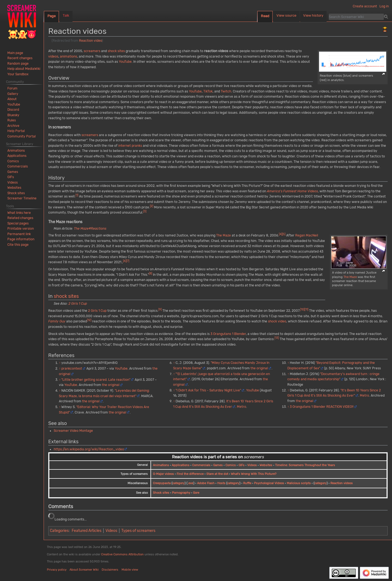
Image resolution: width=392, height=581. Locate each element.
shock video (277, 321)
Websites (266, 465)
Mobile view (130, 570)
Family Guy (57, 321)
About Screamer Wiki (84, 570)
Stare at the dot (217, 474)
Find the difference (190, 474)
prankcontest (72, 369)
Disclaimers (110, 570)
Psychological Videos (269, 483)
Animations (161, 465)
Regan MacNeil (307, 235)
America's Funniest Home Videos (292, 191)
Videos (252, 465)
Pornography (181, 493)
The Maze (350, 277)
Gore (196, 493)
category (178, 483)
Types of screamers (138, 531)
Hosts (221, 483)
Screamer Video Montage (73, 431)
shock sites (116, 51)
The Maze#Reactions (90, 229)
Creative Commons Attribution (122, 554)
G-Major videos (163, 474)
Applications (181, 465)
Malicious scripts (299, 483)
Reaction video (91, 41)
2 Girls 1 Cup (78, 304)
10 (302, 309)
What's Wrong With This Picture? (254, 474)
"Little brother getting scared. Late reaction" (96, 380)
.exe (190, 483)
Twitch (226, 91)
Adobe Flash (206, 483)
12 (89, 320)
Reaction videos (342, 483)
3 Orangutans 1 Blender (228, 334)
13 (277, 338)
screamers (92, 51)
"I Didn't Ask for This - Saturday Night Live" (208, 390)
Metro (242, 407)
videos (53, 56)
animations (69, 56)
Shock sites (161, 493)
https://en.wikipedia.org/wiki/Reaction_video (89, 449)
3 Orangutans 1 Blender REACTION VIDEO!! (322, 407)
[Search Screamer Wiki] (356, 17)
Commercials (201, 465)
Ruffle (247, 483)
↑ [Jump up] (60, 363)
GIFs (242, 465)
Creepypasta (162, 483)
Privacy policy (57, 570)
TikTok (208, 91)
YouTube (125, 62)
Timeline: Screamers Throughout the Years (305, 465)
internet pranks (130, 146)
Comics (231, 465)
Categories (59, 531)
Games (218, 465)
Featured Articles (87, 531)
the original (111, 385)
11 (306, 309)
